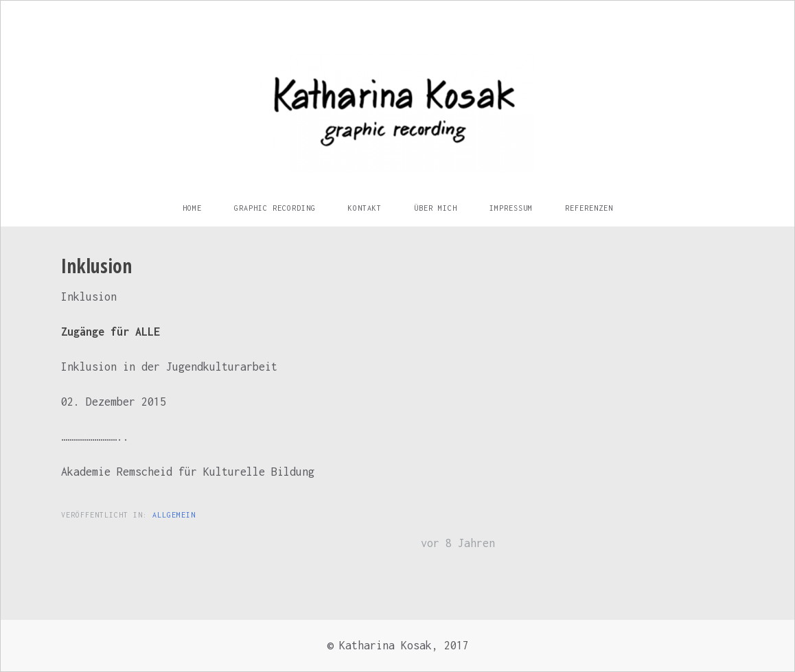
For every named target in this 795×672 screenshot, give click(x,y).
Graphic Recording (275, 208)
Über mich (436, 208)
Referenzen (589, 208)
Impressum (511, 208)
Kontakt (365, 208)
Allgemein (174, 515)
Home (192, 208)
